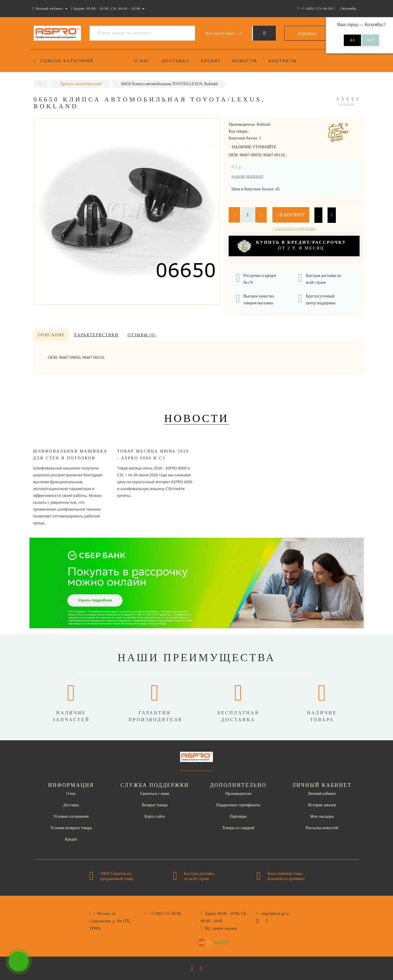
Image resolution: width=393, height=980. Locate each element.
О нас (142, 61)
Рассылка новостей (322, 828)
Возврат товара (155, 805)
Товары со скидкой (238, 828)
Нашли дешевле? (248, 177)
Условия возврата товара (71, 828)
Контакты (286, 61)
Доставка (176, 61)
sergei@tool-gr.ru (275, 914)
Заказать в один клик (295, 229)
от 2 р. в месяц (292, 246)
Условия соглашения (71, 816)
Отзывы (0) (142, 335)
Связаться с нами (155, 794)
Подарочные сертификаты (238, 805)
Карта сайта (155, 816)
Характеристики (96, 335)
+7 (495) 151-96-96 (165, 914)
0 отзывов (346, 104)
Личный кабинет (322, 794)
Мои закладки (322, 816)
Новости (247, 61)
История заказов (322, 805)
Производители (238, 794)
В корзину (291, 215)
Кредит (213, 61)
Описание (51, 335)
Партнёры (238, 816)
